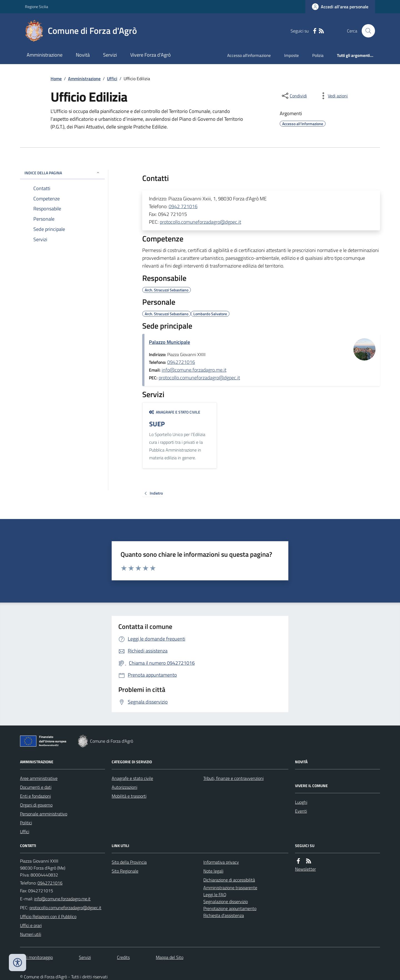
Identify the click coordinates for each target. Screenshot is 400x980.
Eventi (301, 811)
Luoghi (301, 802)
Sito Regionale (125, 871)
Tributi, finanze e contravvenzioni (233, 778)
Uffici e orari (31, 925)
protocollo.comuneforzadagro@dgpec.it (200, 222)
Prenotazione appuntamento (230, 908)
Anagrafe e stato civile (175, 412)
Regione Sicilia (37, 7)
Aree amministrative (39, 778)
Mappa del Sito (170, 957)
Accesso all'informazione (249, 55)
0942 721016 (183, 206)
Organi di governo (36, 805)
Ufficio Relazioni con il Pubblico (48, 916)
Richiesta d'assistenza (224, 915)
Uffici (112, 79)
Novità (83, 55)
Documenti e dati (36, 787)
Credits (123, 957)
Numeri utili (31, 934)
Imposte (292, 55)
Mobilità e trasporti (129, 796)
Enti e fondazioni (35, 796)
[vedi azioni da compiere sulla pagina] (333, 96)
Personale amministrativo (44, 814)
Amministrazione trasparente (230, 888)
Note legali (213, 871)
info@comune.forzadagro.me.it (194, 370)
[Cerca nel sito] (366, 31)
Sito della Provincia (129, 862)
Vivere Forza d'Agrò (151, 55)
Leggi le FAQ (215, 895)
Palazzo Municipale (169, 342)
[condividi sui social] (294, 96)
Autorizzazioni (124, 787)
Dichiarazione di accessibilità (229, 880)
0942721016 (181, 362)
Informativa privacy (221, 862)
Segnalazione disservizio (226, 901)
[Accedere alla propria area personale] (340, 7)
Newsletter (305, 869)
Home (56, 79)
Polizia (318, 55)
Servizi (110, 55)
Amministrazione (45, 55)
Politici (26, 823)
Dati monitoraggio (36, 957)
